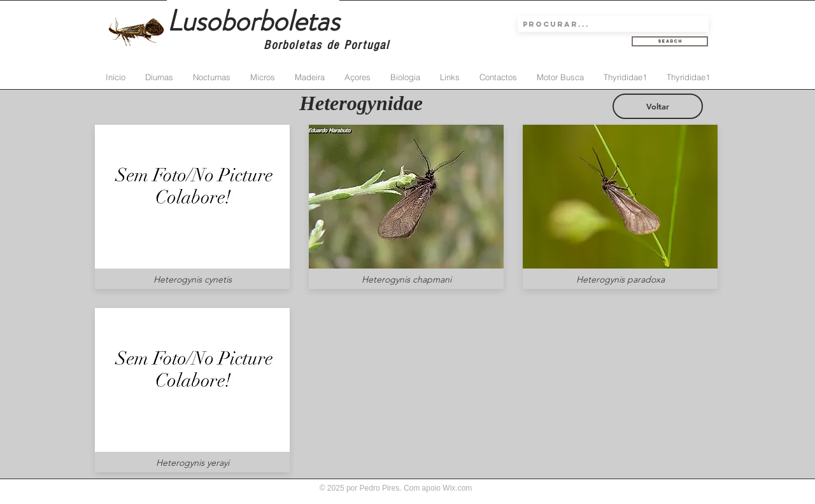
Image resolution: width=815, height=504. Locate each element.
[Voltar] (658, 106)
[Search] (670, 41)
